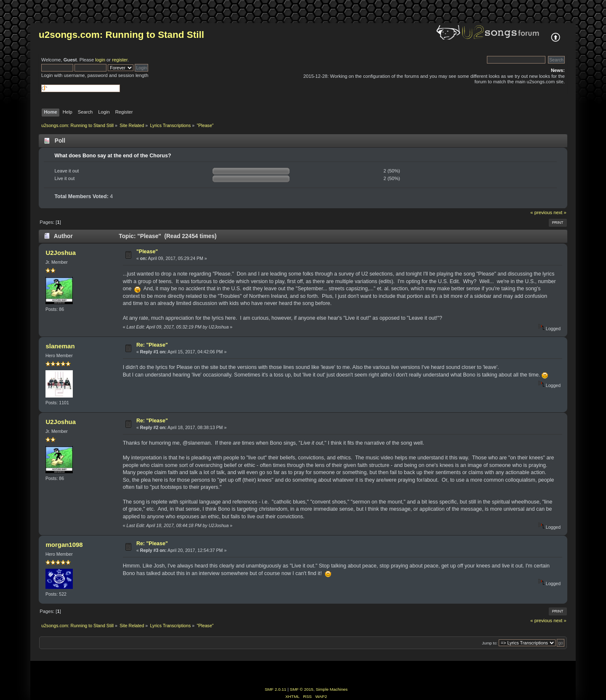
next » (560, 212)
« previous (541, 212)
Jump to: (490, 643)
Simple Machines (332, 689)
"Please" (147, 252)
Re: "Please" (152, 345)
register (120, 60)
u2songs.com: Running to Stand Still (121, 35)
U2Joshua (61, 253)
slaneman (60, 346)
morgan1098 (64, 545)
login (100, 60)
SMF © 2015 (302, 689)
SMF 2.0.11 (276, 689)
